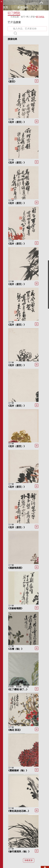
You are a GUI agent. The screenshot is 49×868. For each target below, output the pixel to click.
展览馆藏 (8, 12)
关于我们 (28, 23)
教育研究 (28, 12)
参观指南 (23, 7)
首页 (5, 7)
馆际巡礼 (28, 18)
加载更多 (29, 860)
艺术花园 (8, 23)
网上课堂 (8, 18)
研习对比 (40, 17)
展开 (41, 2)
